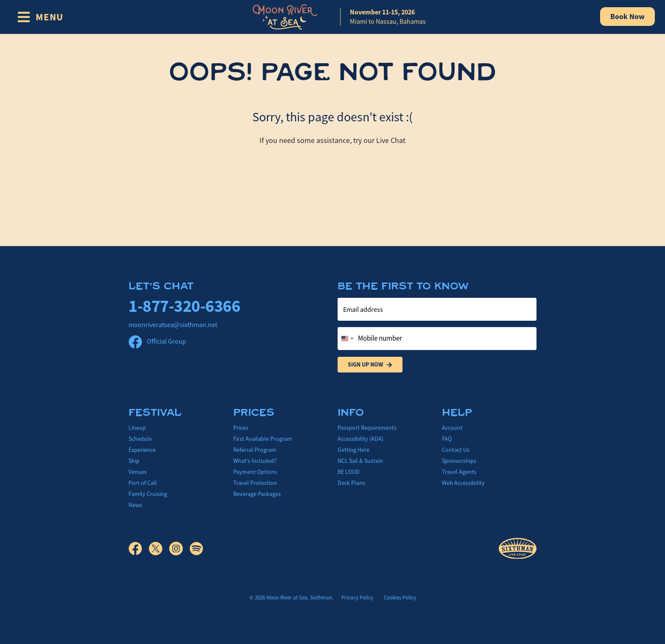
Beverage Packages (257, 494)
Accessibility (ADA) (360, 439)
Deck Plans (351, 483)
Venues (138, 472)
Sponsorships (459, 461)
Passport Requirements (367, 428)
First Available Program (263, 439)
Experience (142, 450)
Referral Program (255, 450)
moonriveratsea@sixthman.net (173, 325)
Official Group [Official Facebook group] (157, 342)
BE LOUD (349, 472)
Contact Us (456, 450)
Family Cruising (148, 494)
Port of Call (143, 483)
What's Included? (255, 461)
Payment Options (255, 472)
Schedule (140, 439)
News (135, 505)
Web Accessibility (463, 483)
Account (452, 428)
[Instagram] (179, 549)
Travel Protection (255, 483)
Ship (134, 461)
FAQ (447, 439)
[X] (159, 549)
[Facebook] (139, 549)
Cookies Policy (400, 598)
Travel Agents (459, 472)
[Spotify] (196, 549)
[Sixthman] (518, 549)
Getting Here (353, 450)
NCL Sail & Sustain (360, 461)
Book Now (627, 17)
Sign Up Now (370, 365)
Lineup (137, 428)
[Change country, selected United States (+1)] (347, 339)
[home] (332, 17)
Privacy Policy (357, 598)
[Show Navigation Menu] (40, 17)
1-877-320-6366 (184, 306)
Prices (241, 428)
